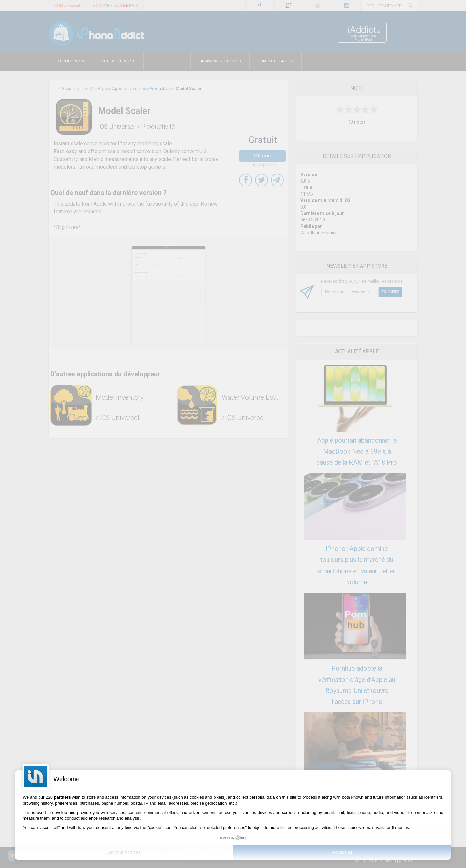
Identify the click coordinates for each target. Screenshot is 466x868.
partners (62, 797)
